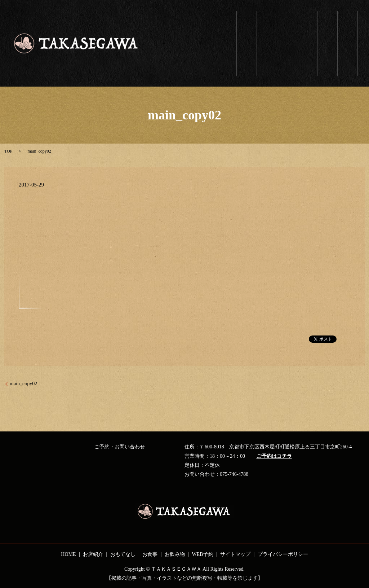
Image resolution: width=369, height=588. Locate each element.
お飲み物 (327, 26)
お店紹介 (267, 23)
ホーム (247, 26)
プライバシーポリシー (283, 554)
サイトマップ (235, 554)
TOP (8, 151)
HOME (68, 554)
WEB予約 (348, 28)
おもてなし (287, 34)
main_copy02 (23, 384)
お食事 (307, 23)
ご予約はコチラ (274, 456)
